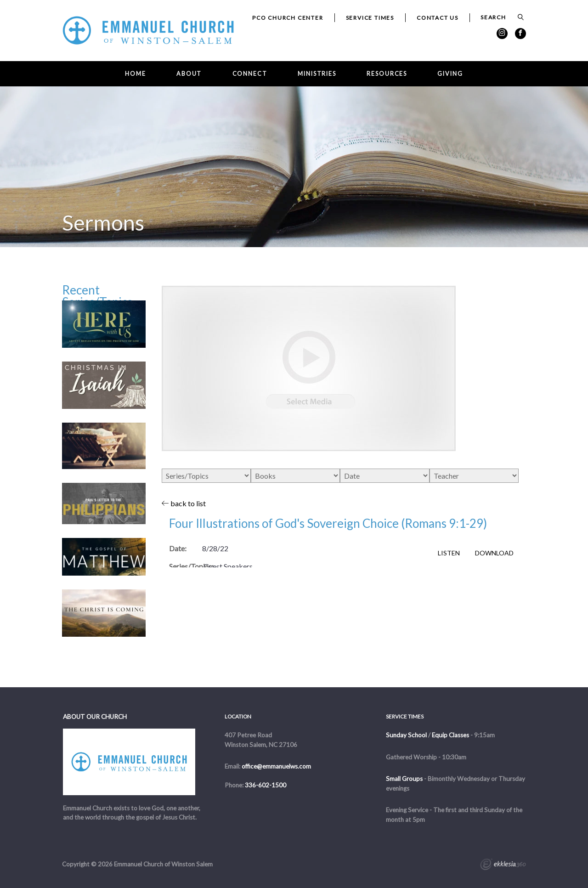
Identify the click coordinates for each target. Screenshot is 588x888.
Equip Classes (450, 735)
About (189, 74)
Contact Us (438, 18)
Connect (250, 74)
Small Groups (404, 779)
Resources (387, 74)
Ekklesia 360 (503, 865)
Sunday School (406, 735)
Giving (450, 74)
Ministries (317, 74)
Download (494, 553)
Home (136, 74)
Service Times (370, 18)
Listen (449, 553)
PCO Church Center (288, 18)
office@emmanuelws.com (276, 766)
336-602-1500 (266, 785)
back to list (184, 503)
